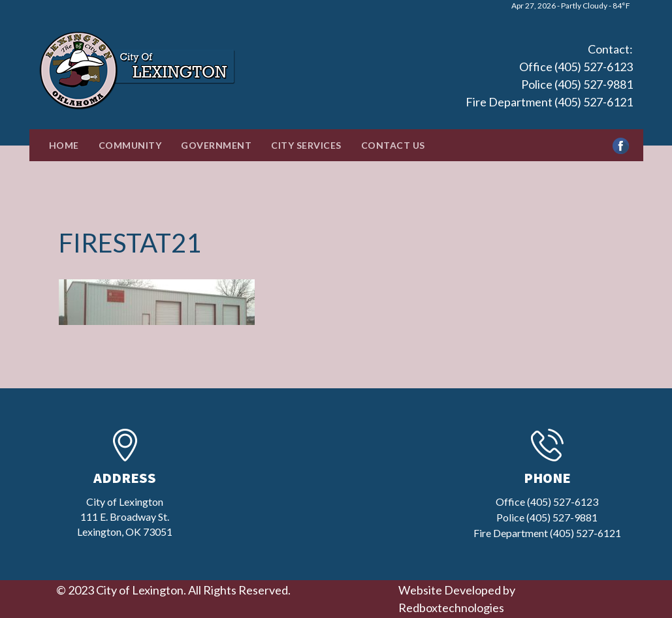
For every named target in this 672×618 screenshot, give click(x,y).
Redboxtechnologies (451, 608)
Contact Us (393, 145)
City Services (306, 145)
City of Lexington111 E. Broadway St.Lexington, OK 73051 (125, 517)
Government (216, 145)
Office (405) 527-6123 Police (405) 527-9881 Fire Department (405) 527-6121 (549, 84)
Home (64, 145)
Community (130, 145)
